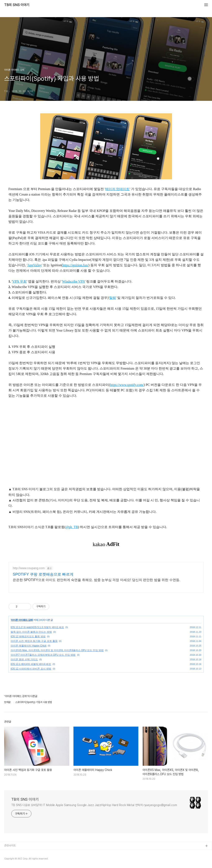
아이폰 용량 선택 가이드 (24, 659)
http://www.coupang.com (29, 568)
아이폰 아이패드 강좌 (22, 620)
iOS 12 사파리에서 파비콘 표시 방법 (31, 669)
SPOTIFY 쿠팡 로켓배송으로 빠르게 (43, 574)
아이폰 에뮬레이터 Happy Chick (29, 646)
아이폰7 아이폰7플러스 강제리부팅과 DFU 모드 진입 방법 (43, 655)
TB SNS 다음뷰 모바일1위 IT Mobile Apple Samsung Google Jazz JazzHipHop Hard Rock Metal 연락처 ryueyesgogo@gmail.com (94, 805)
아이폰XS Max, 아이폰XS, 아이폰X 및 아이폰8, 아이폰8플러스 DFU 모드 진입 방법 (57, 650)
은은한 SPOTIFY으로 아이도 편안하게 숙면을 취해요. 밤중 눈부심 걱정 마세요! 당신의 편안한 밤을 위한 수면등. (96, 580)
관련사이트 (10, 846)
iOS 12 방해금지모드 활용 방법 (28, 636)
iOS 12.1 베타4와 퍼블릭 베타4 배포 (31, 664)
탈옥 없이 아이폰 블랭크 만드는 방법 (31, 632)
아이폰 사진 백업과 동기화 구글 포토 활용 (34, 641)
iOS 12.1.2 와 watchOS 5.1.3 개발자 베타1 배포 (37, 627)
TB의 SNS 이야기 (17, 5)
